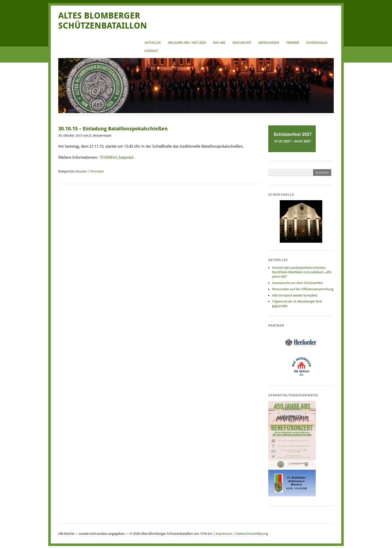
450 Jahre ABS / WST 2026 (187, 43)
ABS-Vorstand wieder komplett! (295, 295)
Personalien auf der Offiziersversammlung (303, 289)
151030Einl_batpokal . (117, 157)
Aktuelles (153, 43)
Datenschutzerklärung (252, 534)
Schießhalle (317, 43)
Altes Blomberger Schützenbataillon (103, 21)
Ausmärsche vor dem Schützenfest (297, 283)
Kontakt (151, 51)
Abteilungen (269, 43)
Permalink (97, 171)
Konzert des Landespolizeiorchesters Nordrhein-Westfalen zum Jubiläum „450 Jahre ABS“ (302, 272)
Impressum (224, 534)
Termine (293, 43)
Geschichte (242, 43)
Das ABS (219, 43)
